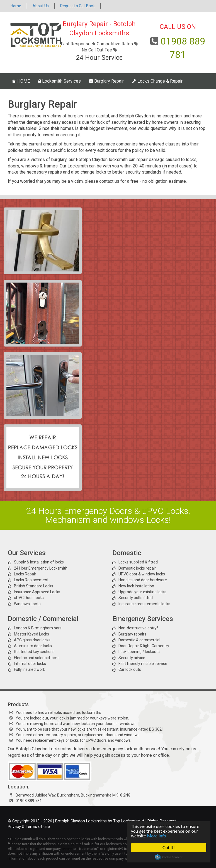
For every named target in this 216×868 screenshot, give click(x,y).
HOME (21, 81)
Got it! (169, 848)
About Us (41, 6)
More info (157, 836)
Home (16, 6)
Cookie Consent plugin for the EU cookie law (169, 857)
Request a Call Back (77, 6)
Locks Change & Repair (157, 81)
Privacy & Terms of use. (29, 827)
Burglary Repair (106, 81)
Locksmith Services (60, 81)
